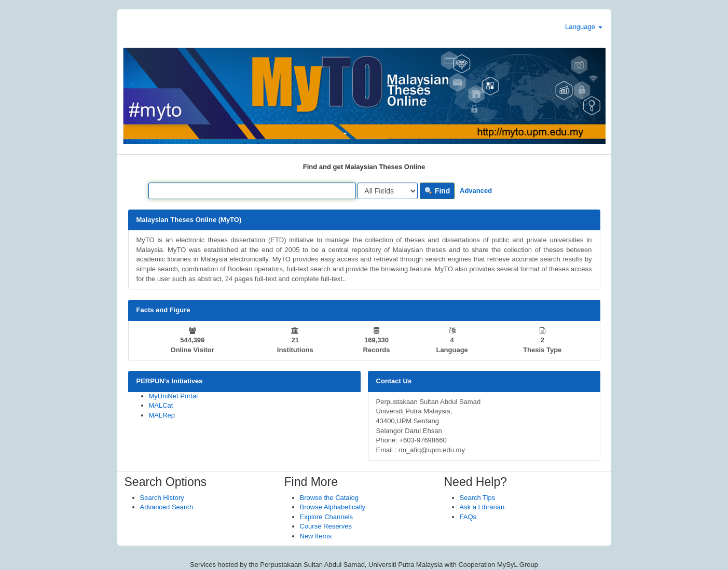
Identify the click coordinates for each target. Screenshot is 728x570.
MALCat (161, 405)
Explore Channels (327, 517)
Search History (162, 498)
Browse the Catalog (329, 498)
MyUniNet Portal (174, 396)
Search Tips (478, 498)
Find (437, 191)
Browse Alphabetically (333, 507)
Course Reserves (326, 526)
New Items (316, 536)
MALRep (162, 415)
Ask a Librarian (482, 507)
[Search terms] (252, 191)
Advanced (476, 191)
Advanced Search (167, 507)
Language (583, 27)
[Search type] (388, 191)
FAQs (468, 517)
